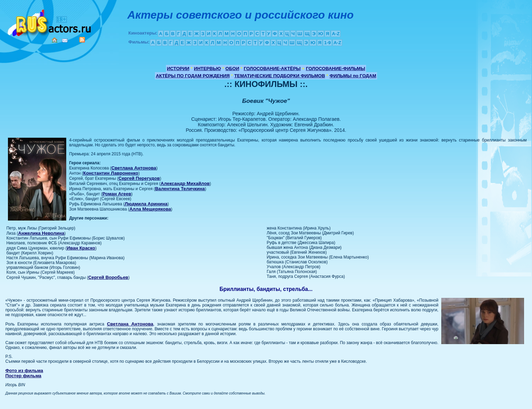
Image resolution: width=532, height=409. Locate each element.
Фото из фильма (24, 371)
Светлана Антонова (134, 168)
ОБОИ (232, 69)
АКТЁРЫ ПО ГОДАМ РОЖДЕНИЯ (193, 76)
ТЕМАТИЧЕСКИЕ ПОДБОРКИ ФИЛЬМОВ (280, 76)
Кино (50, 22)
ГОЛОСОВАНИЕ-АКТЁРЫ (272, 69)
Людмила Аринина (146, 204)
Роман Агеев (117, 194)
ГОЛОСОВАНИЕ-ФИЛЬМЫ (336, 69)
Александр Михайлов (185, 183)
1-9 (327, 43)
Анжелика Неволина (41, 233)
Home (55, 40)
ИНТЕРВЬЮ (207, 69)
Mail (65, 41)
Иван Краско (81, 248)
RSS (82, 40)
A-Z (336, 34)
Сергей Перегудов (139, 178)
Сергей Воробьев (108, 277)
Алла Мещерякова (150, 209)
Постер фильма (23, 376)
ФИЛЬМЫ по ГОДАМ (353, 76)
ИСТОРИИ (178, 69)
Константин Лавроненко (111, 173)
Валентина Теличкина (180, 189)
